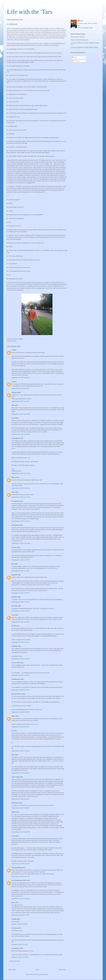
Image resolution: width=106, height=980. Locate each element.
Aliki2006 (14, 646)
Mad (13, 405)
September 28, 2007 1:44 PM (20, 602)
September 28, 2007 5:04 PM (20, 712)
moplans (14, 392)
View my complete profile (85, 28)
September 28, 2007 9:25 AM (20, 401)
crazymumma (16, 679)
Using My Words (17, 471)
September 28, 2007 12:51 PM (21, 543)
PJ (12, 731)
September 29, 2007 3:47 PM (20, 915)
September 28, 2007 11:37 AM (21, 473)
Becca (14, 477)
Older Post (62, 970)
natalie (14, 812)
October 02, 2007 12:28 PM (20, 957)
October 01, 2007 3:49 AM (19, 924)
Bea (13, 564)
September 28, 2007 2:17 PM (20, 611)
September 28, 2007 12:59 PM (21, 560)
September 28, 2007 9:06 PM (20, 799)
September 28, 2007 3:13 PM (20, 642)
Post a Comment (15, 961)
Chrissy (14, 547)
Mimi (13, 755)
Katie (13, 492)
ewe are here (16, 663)
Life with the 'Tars (30, 12)
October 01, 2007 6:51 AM (19, 944)
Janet (13, 418)
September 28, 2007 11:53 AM (21, 488)
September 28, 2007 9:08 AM (20, 378)
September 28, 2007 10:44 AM (21, 414)
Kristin (14, 626)
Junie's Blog (16, 777)
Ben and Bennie (17, 694)
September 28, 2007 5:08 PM (20, 727)
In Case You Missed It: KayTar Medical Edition (84, 47)
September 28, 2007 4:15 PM (20, 675)
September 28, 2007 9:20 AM (20, 388)
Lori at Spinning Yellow (19, 880)
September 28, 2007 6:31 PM (20, 751)
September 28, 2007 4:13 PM (20, 659)
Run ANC (15, 606)
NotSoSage (15, 803)
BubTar (14, 341)
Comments (76, 61)
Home (37, 970)
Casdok (14, 919)
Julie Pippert (16, 438)
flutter (14, 716)
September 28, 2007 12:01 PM (21, 497)
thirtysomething (17, 867)
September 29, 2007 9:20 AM (20, 899)
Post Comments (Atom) (41, 974)
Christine (14, 928)
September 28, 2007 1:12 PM (20, 571)
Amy (13, 615)
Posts (74, 57)
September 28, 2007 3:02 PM (20, 622)
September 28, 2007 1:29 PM (20, 593)
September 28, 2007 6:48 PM (20, 773)
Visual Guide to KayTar (77, 37)
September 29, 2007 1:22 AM (20, 864)
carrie (13, 836)
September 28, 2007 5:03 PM (20, 690)
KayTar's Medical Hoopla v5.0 (79, 40)
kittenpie (14, 597)
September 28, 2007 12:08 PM (21, 521)
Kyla (81, 21)
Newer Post (12, 970)
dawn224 (14, 575)
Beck (13, 902)
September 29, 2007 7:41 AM (20, 876)
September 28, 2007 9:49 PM (20, 808)
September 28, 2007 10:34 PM (21, 832)
